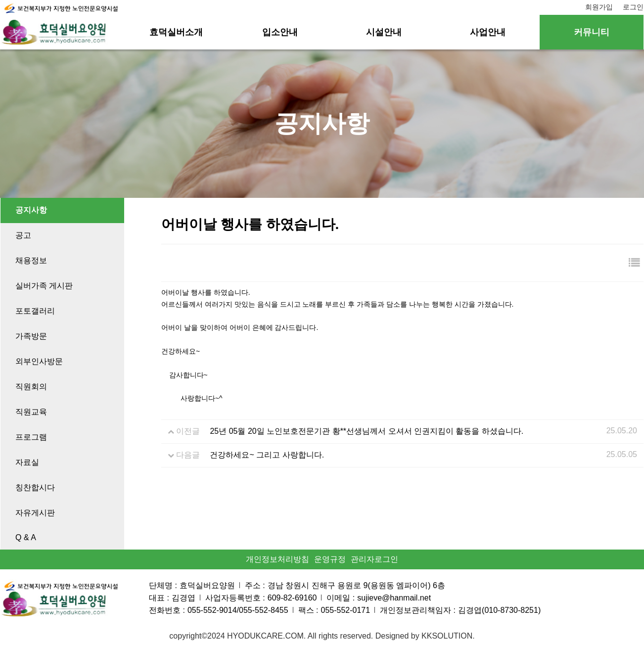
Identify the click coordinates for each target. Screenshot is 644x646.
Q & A (26, 537)
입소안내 (280, 32)
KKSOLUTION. (448, 636)
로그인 (633, 7)
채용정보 (31, 260)
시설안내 (384, 32)
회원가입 (599, 7)
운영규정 (330, 559)
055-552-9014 (212, 610)
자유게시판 (35, 513)
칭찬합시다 (35, 487)
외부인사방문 (39, 361)
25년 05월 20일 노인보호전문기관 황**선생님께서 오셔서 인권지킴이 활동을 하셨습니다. (367, 431)
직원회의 (31, 387)
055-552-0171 (346, 610)
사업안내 (488, 32)
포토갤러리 (35, 311)
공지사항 (31, 210)
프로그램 (31, 437)
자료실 (27, 462)
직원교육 (31, 412)
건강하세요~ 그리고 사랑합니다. (267, 455)
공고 (23, 235)
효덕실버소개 (176, 32)
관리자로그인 (374, 559)
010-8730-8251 (511, 610)
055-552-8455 (264, 610)
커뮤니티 (592, 32)
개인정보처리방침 (277, 559)
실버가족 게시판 (44, 286)
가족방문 (31, 336)
